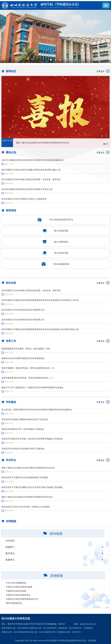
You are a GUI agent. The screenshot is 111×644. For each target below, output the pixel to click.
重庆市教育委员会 (14, 619)
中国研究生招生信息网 (16, 607)
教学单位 (16, 563)
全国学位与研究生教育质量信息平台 (22, 615)
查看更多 (103, 82)
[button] (51, 48)
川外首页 (16, 551)
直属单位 (16, 570)
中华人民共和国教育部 (16, 599)
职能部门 (16, 557)
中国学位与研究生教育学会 (18, 611)
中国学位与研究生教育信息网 (19, 603)
